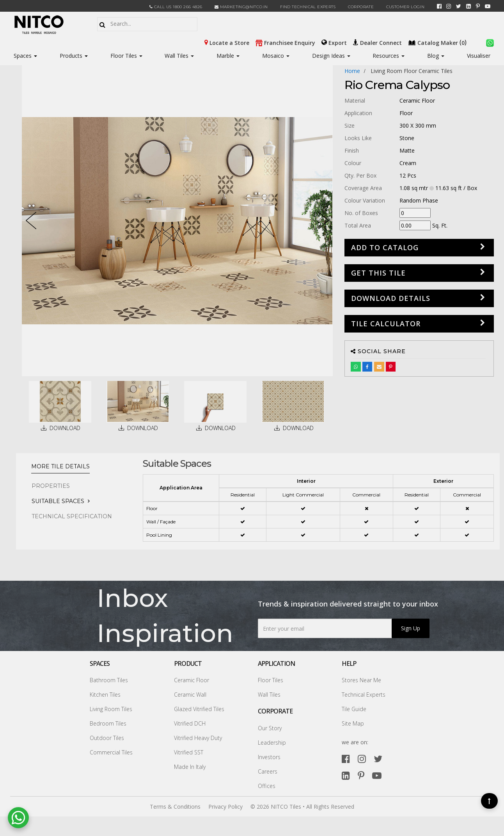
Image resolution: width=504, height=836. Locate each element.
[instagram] (449, 6)
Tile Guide (354, 709)
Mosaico (276, 56)
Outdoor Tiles (107, 738)
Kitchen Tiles (105, 695)
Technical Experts (364, 695)
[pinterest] (478, 6)
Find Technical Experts (308, 7)
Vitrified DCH (190, 723)
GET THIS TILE (378, 273)
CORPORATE (361, 7)
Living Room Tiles (111, 709)
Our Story (270, 728)
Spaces (23, 56)
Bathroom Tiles (109, 680)
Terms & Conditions (175, 807)
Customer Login (406, 7)
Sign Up (411, 628)
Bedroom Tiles (108, 723)
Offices (267, 786)
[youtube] (488, 6)
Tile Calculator (386, 324)
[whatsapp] (490, 42)
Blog (436, 56)
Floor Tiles (126, 56)
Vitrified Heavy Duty (198, 738)
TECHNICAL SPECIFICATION (72, 516)
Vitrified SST (189, 752)
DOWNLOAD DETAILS (391, 298)
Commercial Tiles (111, 752)
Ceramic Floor (192, 680)
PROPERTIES (51, 486)
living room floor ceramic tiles (412, 71)
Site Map (353, 723)
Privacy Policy (225, 807)
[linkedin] (469, 6)
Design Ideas (331, 56)
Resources (389, 56)
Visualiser (479, 56)
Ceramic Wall (190, 695)
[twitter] (459, 6)
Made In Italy (190, 767)
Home (352, 71)
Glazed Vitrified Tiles (199, 709)
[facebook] (439, 6)
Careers (268, 771)
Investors (269, 757)
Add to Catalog (385, 247)
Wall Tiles (179, 56)
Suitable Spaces (58, 501)
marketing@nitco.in (241, 7)
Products (71, 56)
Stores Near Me (361, 680)
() (438, 42)
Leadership (272, 743)
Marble (228, 56)
